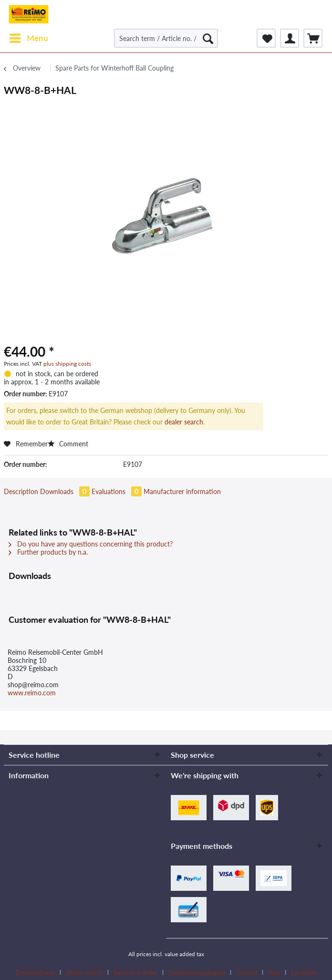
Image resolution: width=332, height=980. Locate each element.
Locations (304, 972)
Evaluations (118, 491)
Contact (247, 972)
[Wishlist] (266, 38)
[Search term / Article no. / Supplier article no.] (166, 38)
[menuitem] (28, 38)
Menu (29, 37)
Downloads (66, 491)
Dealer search (84, 972)
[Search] (208, 38)
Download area (35, 972)
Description (21, 491)
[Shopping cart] (313, 38)
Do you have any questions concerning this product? (91, 544)
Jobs (274, 972)
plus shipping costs (67, 364)
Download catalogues (197, 972)
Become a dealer (136, 972)
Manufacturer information (182, 491)
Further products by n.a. (48, 552)
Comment (68, 444)
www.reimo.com (32, 693)
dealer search (184, 422)
